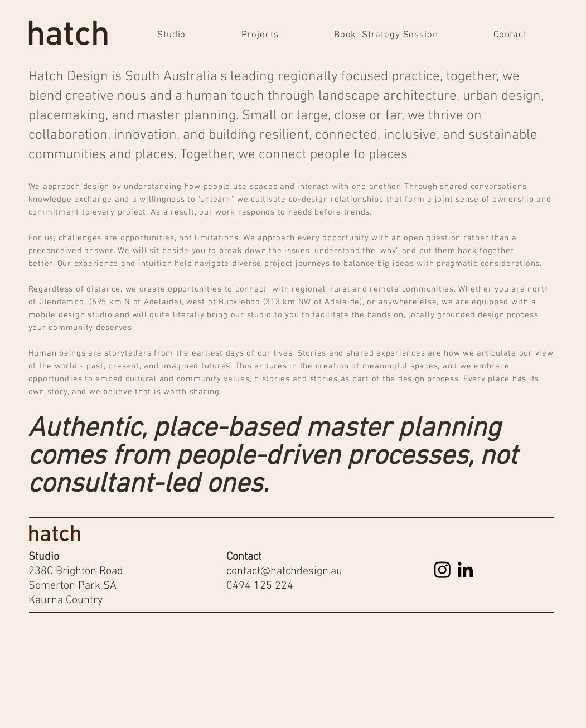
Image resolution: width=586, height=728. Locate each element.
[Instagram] (442, 569)
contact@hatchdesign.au (284, 571)
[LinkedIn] (465, 569)
